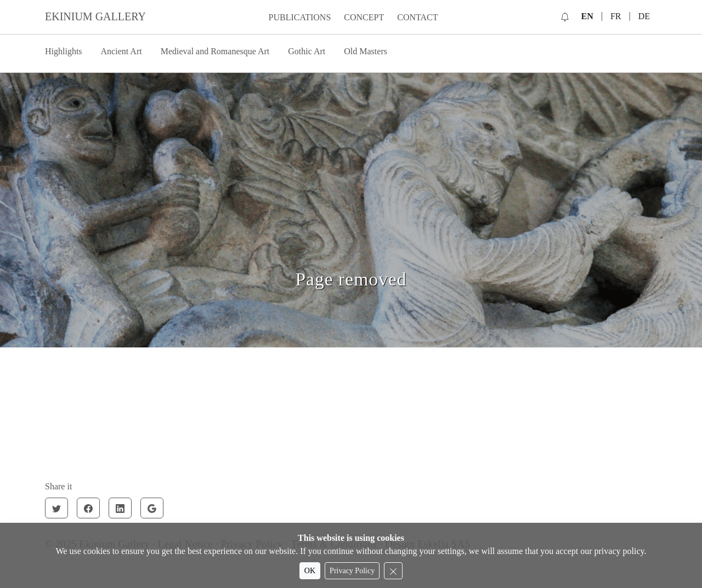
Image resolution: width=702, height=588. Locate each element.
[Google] (152, 508)
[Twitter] (56, 508)
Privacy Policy (352, 571)
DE (644, 16)
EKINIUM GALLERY (95, 16)
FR (616, 16)
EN (587, 16)
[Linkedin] (120, 508)
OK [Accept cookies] (310, 571)
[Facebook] (88, 508)
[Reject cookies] (393, 571)
